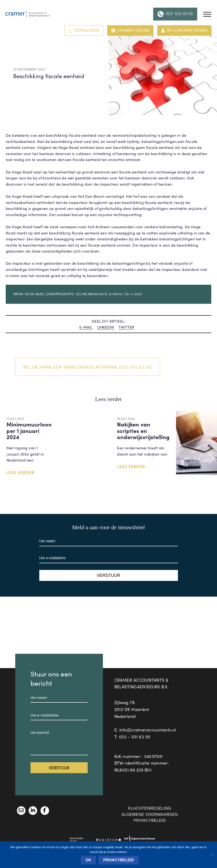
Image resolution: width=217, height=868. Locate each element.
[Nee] (211, 855)
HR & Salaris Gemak (184, 30)
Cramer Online (130, 30)
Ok (88, 860)
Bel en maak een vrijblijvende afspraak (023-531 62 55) (88, 367)
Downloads (84, 30)
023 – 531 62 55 (135, 737)
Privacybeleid (150, 820)
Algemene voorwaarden (150, 815)
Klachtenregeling (150, 808)
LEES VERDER (20, 472)
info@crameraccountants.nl (148, 730)
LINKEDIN (106, 327)
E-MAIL (86, 327)
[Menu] (207, 14)
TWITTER (126, 327)
